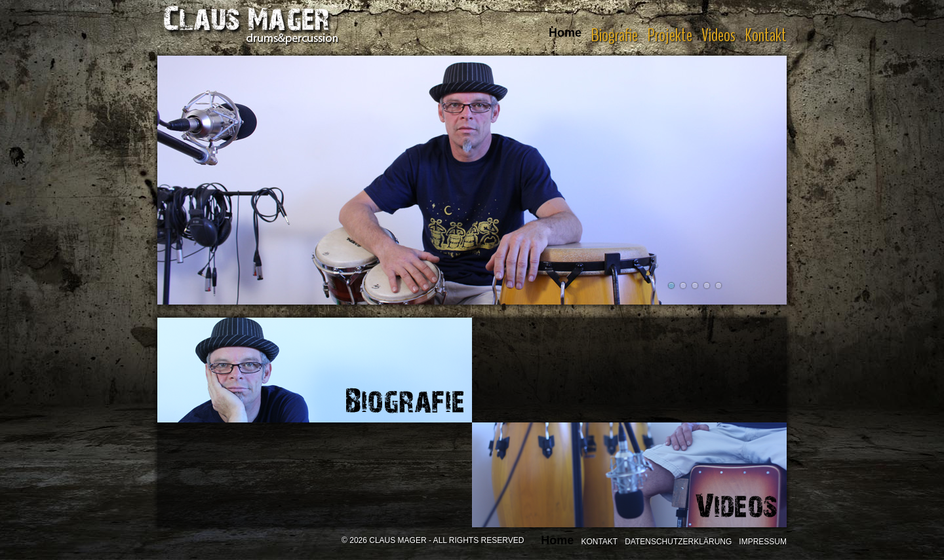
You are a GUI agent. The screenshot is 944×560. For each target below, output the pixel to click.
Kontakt (766, 35)
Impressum (763, 542)
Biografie (614, 35)
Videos (718, 35)
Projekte (670, 35)
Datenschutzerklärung (678, 542)
